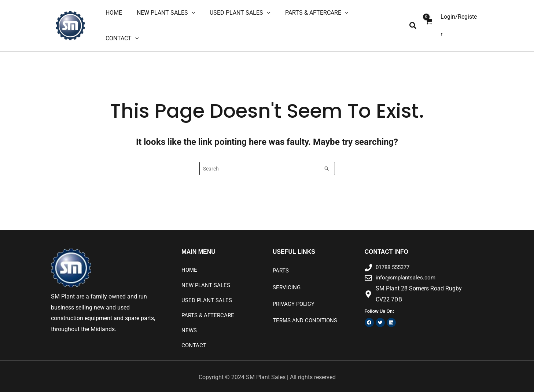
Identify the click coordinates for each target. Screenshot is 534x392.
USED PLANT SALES (208, 291)
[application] (200, 21)
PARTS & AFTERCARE (209, 307)
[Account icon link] (459, 21)
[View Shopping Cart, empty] (428, 21)
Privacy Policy (295, 295)
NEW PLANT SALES (207, 276)
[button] (413, 21)
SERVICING (287, 278)
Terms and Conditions (307, 312)
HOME (190, 261)
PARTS (281, 261)
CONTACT (194, 338)
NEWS (189, 322)
